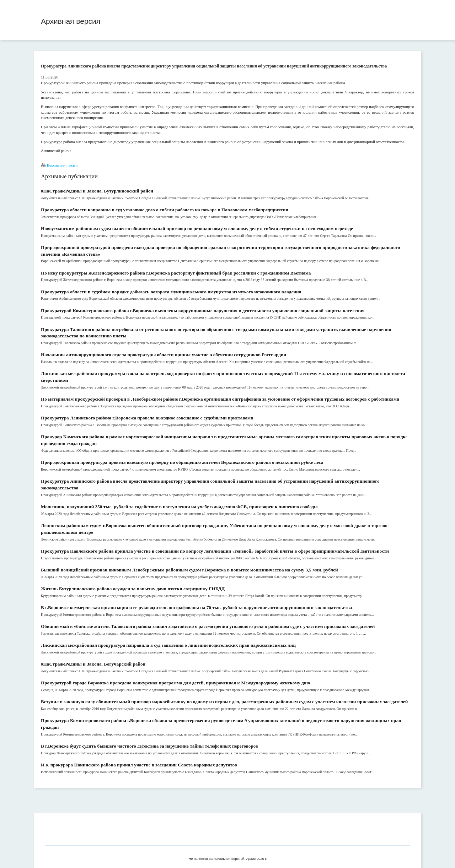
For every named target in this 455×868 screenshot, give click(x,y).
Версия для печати (62, 165)
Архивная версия (71, 21)
